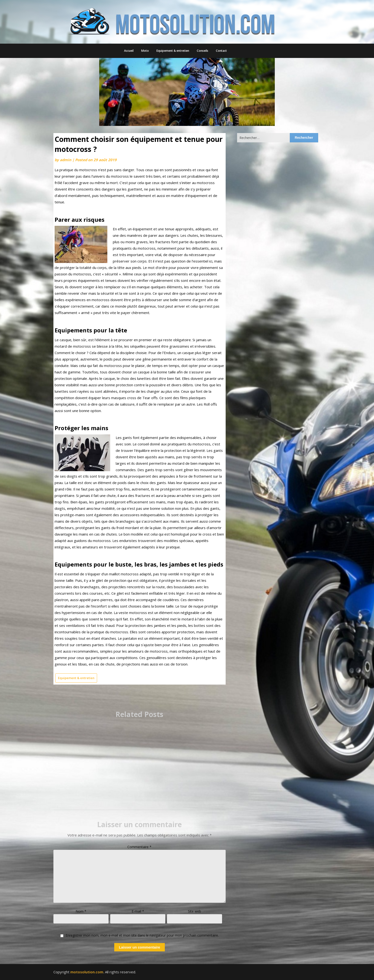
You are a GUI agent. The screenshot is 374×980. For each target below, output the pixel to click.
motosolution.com (87, 972)
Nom (81, 911)
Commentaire (139, 847)
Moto (145, 51)
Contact (221, 51)
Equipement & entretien (173, 51)
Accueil (129, 51)
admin (66, 160)
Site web (195, 911)
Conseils (203, 51)
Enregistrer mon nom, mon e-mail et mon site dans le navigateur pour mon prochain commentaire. (142, 936)
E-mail (138, 911)
